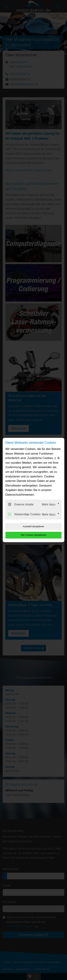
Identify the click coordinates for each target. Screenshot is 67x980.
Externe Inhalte (21, 504)
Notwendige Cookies (24, 514)
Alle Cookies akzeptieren (33, 535)
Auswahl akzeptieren (34, 526)
